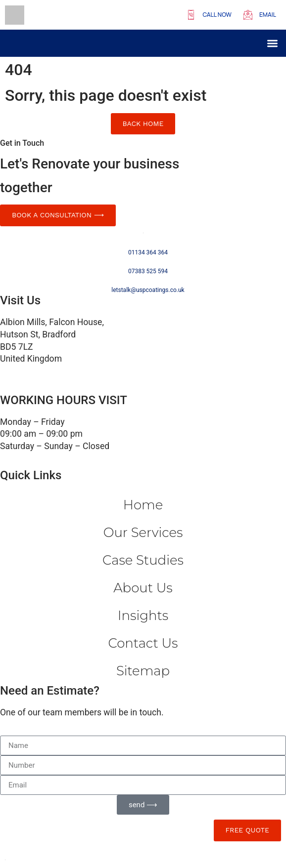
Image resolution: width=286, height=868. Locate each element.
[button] (273, 43)
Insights (143, 616)
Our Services (143, 533)
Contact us (143, 643)
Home (143, 505)
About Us (143, 588)
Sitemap (143, 671)
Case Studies (143, 560)
